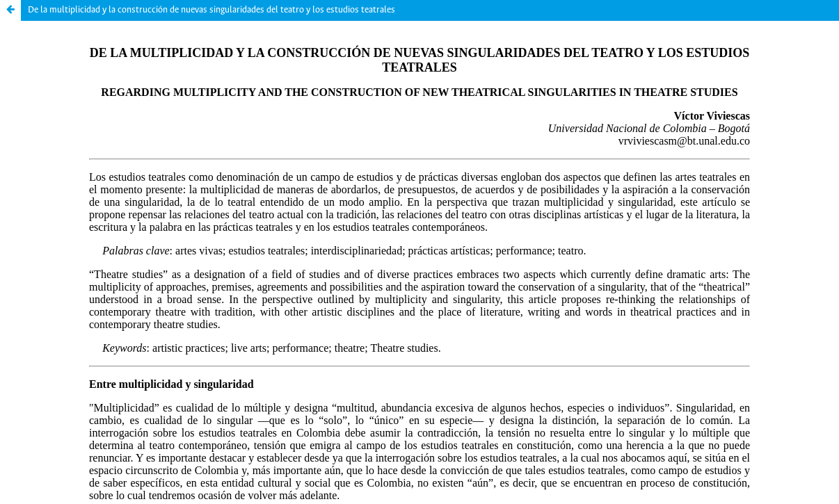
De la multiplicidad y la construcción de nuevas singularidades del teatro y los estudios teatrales (211, 10)
